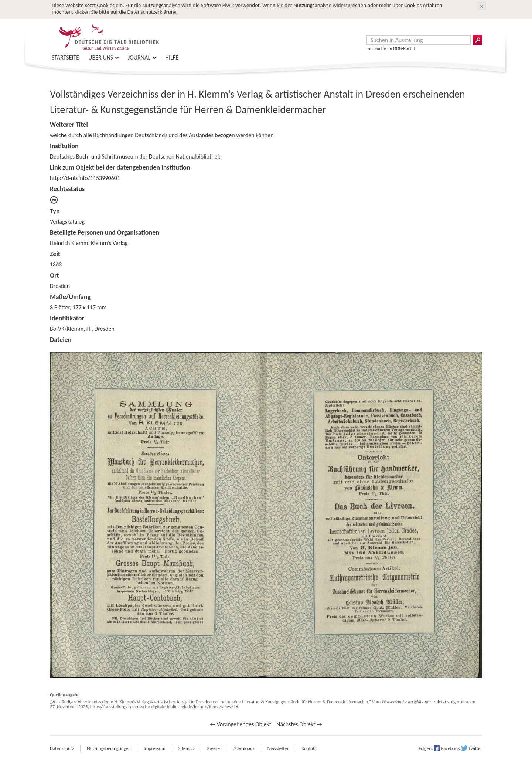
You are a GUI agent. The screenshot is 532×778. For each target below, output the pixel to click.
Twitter (475, 748)
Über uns (101, 57)
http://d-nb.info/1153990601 (85, 178)
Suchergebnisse (478, 40)
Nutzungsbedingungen (109, 748)
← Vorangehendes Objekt (241, 724)
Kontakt (309, 748)
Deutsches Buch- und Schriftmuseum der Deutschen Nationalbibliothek (135, 157)
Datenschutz (62, 748)
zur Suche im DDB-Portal (391, 48)
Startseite (65, 57)
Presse (214, 748)
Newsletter (278, 748)
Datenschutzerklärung (152, 12)
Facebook (451, 748)
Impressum (155, 748)
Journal (139, 57)
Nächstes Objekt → (299, 724)
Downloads (244, 748)
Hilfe (172, 57)
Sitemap (186, 748)
